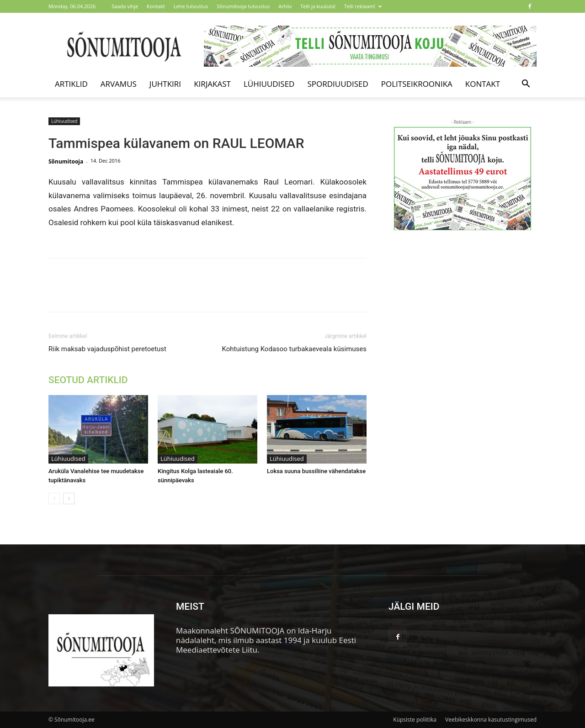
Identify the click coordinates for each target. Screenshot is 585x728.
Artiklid (71, 84)
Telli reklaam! (363, 6)
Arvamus (119, 84)
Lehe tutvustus (191, 6)
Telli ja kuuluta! (318, 6)
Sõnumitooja (66, 161)
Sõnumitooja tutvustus (243, 6)
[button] (526, 84)
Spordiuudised (338, 84)
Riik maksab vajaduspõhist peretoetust (107, 349)
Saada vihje (125, 6)
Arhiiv (285, 6)
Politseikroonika (417, 84)
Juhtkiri (165, 84)
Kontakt (156, 6)
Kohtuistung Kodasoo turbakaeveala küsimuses (294, 349)
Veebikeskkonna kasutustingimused (491, 720)
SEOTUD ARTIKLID (88, 380)
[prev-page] (54, 499)
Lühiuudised (269, 84)
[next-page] (69, 499)
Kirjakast (212, 84)
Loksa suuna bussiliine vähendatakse (316, 471)
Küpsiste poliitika (415, 720)
